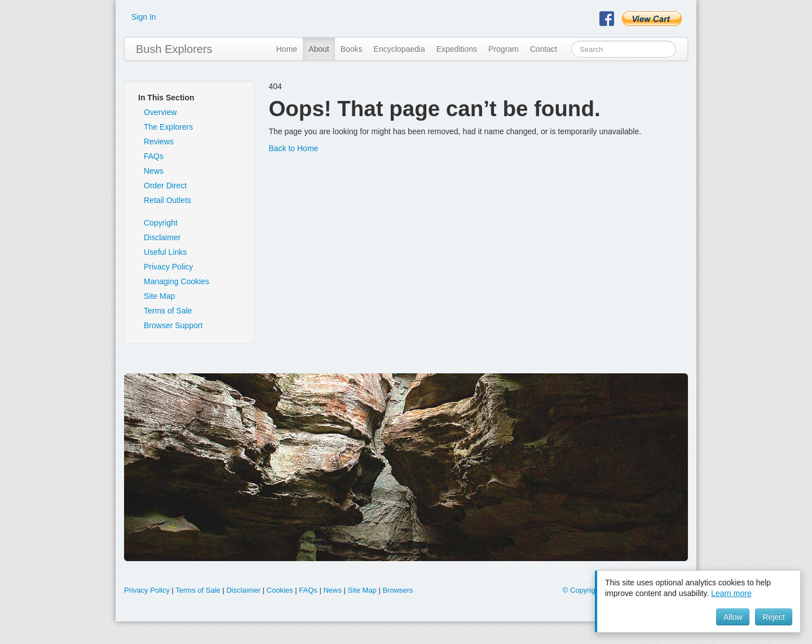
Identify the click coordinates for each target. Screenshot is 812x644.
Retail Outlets (167, 200)
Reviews (159, 142)
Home (287, 49)
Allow (733, 617)
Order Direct (165, 186)
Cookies (280, 590)
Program (504, 49)
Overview (160, 112)
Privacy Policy (168, 267)
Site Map (159, 296)
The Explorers (168, 127)
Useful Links (165, 252)
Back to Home (293, 148)
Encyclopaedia (400, 49)
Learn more (731, 593)
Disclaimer (162, 237)
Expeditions (457, 49)
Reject (774, 617)
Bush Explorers (174, 49)
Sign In (144, 17)
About (319, 49)
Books (352, 49)
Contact (544, 49)
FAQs (154, 156)
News (154, 171)
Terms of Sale (168, 311)
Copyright (161, 223)
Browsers (398, 590)
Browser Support (173, 325)
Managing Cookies (176, 281)
